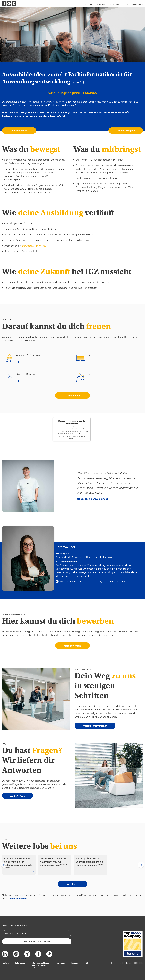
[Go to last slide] (4, 865)
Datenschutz (20, 963)
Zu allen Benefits (72, 395)
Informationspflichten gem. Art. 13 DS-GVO (40, 965)
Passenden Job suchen (37, 941)
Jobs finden (73, 884)
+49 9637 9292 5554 (115, 581)
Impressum (60, 963)
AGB (86, 963)
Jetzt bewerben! (19, 130)
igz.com (75, 963)
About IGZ (89, 4)
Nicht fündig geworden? (14, 926)
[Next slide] (141, 865)
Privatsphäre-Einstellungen (122, 963)
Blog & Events (138, 4)
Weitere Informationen (95, 726)
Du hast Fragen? (126, 130)
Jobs (126, 4)
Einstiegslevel (115, 4)
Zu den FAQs (17, 796)
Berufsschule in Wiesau (34, 246)
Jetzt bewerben (18, 899)
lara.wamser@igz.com (71, 581)
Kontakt (5, 963)
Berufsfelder (101, 4)
